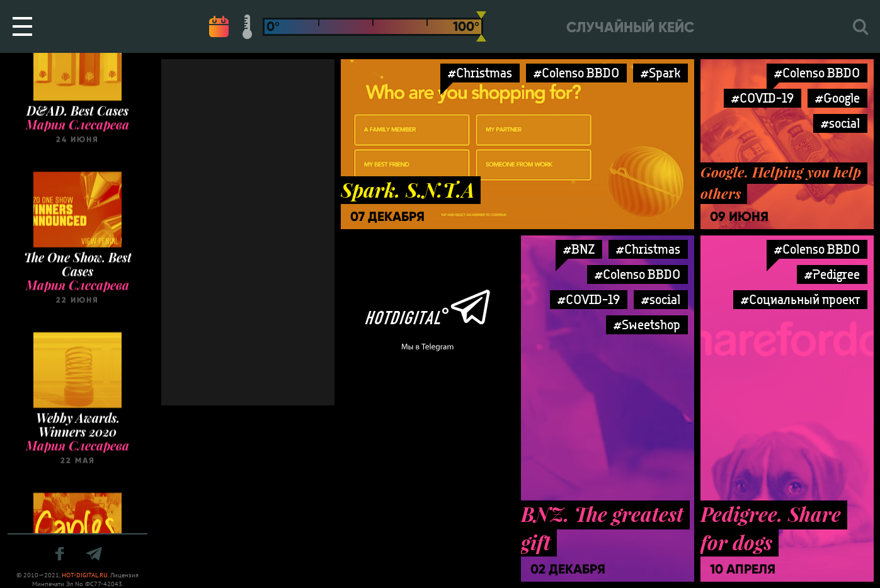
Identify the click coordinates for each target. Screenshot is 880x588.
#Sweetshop (647, 325)
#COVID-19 (763, 98)
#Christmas (480, 73)
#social (840, 123)
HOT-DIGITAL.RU (85, 575)
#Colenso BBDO (576, 73)
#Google (837, 98)
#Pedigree (832, 274)
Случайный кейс (630, 27)
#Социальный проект (800, 299)
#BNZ (579, 249)
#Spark (660, 73)
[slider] (481, 26)
